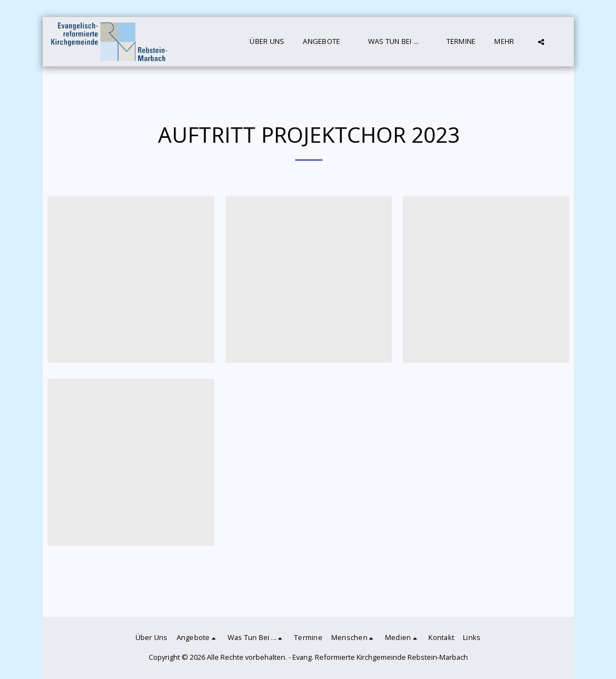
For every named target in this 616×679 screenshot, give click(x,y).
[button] (326, 42)
